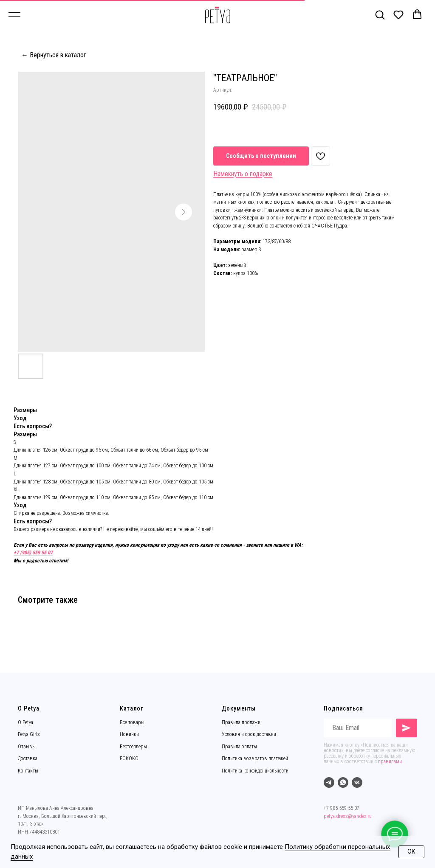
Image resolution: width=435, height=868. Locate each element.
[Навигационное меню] (14, 15)
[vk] (357, 782)
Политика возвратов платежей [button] (255, 758)
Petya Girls (29, 734)
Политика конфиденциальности (255, 771)
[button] (380, 14)
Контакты (28, 771)
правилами (390, 761)
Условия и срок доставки (249, 734)
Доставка (28, 758)
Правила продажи (241, 722)
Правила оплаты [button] (239, 747)
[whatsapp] (343, 782)
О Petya (25, 722)
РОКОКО (129, 758)
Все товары (132, 722)
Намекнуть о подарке (243, 174)
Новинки (129, 734)
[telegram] (329, 782)
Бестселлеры (133, 747)
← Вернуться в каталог (54, 55)
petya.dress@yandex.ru (348, 816)
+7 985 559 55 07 (342, 808)
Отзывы (27, 747)
